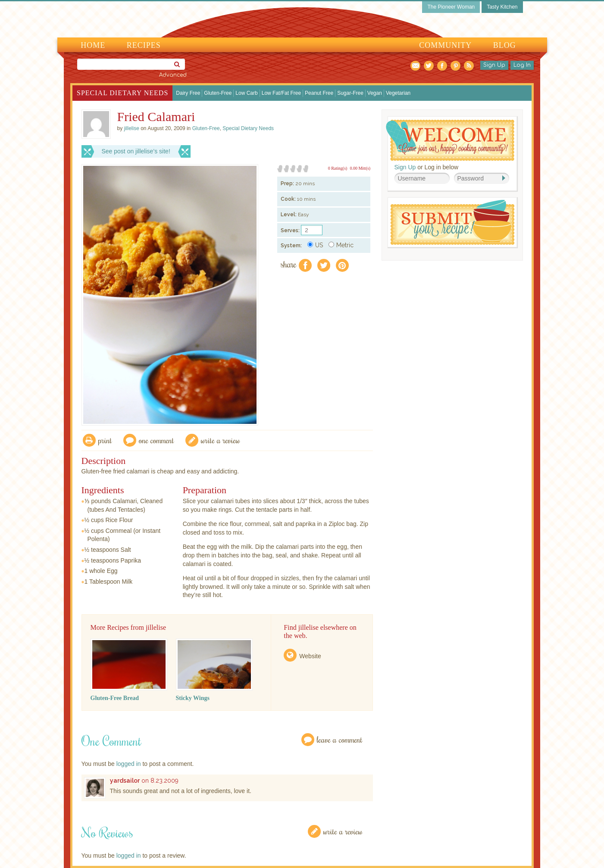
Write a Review (343, 831)
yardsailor (125, 781)
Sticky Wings (193, 698)
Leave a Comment (340, 739)
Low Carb (246, 93)
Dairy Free (188, 93)
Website (310, 656)
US (315, 245)
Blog (505, 45)
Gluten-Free (218, 93)
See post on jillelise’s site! (136, 151)
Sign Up (494, 65)
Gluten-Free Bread (115, 698)
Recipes (144, 45)
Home (93, 45)
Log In (522, 65)
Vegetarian (398, 93)
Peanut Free (319, 93)
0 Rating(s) (338, 168)
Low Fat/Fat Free (281, 93)
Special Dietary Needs (122, 93)
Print (105, 440)
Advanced (173, 75)
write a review (221, 440)
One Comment (156, 440)
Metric (341, 245)
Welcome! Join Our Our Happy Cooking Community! (450, 140)
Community (445, 45)
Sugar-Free (350, 93)
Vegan (375, 93)
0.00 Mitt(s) (360, 168)
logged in (129, 764)
